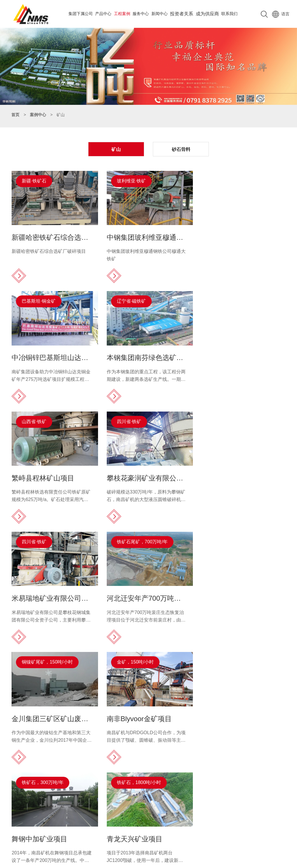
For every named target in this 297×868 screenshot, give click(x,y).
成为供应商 (207, 13)
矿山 (117, 149)
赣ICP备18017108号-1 (161, 862)
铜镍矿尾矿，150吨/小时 (235, 420)
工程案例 (122, 13)
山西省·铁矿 (128, 300)
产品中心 (103, 13)
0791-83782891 (62, 805)
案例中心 (38, 114)
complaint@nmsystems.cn (69, 828)
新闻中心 (160, 13)
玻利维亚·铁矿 (131, 181)
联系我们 (229, 13)
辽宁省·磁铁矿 (37, 300)
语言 (281, 14)
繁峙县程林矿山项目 (137, 356)
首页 (15, 114)
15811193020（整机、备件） (77, 811)
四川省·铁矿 (222, 300)
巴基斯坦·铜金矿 (227, 181)
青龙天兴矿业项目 (228, 596)
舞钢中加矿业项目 (134, 596)
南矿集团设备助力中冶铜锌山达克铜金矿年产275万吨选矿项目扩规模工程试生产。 (239, 258)
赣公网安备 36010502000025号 (211, 862)
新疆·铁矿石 (34, 181)
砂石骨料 (180, 149)
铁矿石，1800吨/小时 (232, 540)
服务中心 (141, 13)
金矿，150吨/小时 (40, 540)
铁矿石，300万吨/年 (137, 540)
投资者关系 (182, 13)
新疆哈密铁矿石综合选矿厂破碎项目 (49, 250)
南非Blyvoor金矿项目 (44, 596)
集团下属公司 (81, 13)
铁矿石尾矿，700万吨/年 (141, 420)
